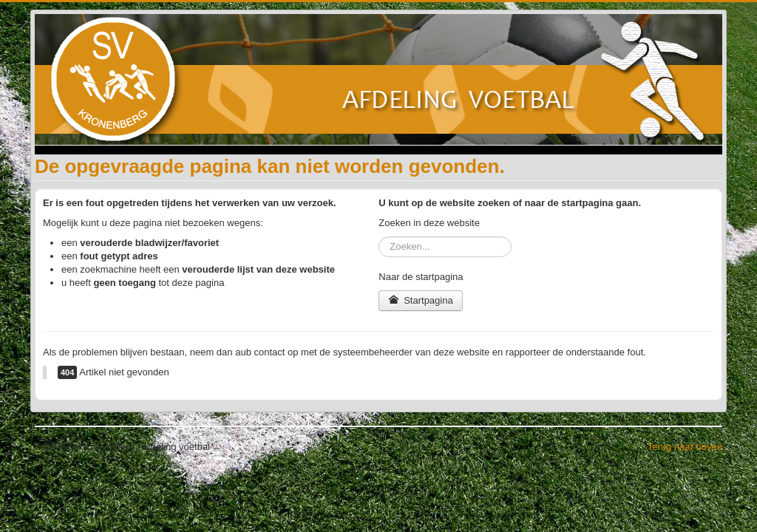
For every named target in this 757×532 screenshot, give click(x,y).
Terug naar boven (685, 447)
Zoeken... (379, 237)
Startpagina (420, 300)
